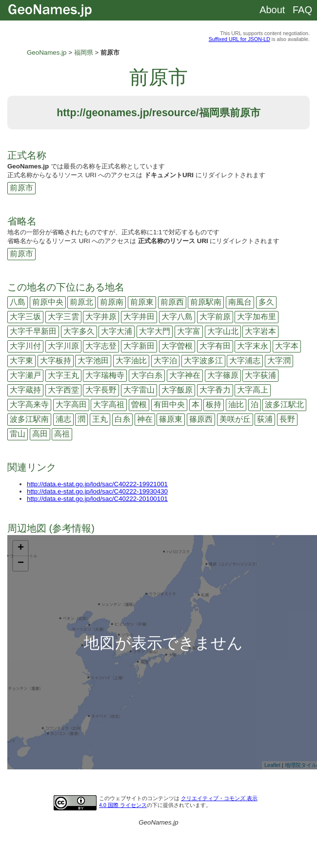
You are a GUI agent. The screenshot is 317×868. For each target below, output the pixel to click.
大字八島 (177, 317)
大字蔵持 (25, 390)
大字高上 (253, 390)
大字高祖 (109, 404)
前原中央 (48, 302)
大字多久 (79, 331)
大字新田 (139, 346)
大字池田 (93, 361)
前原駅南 (206, 302)
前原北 (81, 302)
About (272, 10)
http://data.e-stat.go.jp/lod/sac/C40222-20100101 (97, 499)
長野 (287, 419)
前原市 (21, 188)
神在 (145, 419)
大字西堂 (63, 390)
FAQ (302, 10)
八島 (18, 302)
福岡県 (84, 52)
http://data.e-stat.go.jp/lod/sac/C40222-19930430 (97, 491)
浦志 (63, 419)
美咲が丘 (235, 419)
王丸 (100, 419)
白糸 (122, 419)
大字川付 (25, 346)
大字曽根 (177, 346)
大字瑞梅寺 (105, 375)
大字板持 (56, 361)
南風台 (240, 302)
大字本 (287, 346)
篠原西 (201, 419)
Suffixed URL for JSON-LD (239, 39)
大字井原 (101, 317)
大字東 (21, 361)
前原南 (112, 302)
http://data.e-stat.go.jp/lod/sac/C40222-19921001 (97, 484)
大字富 (189, 331)
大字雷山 (139, 390)
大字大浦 (117, 331)
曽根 (139, 404)
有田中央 (169, 404)
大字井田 (139, 317)
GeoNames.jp (47, 52)
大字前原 (215, 317)
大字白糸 (147, 375)
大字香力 (215, 390)
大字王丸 (63, 375)
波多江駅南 (29, 419)
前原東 (142, 302)
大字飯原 (177, 390)
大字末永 (253, 346)
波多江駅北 (284, 404)
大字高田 (71, 404)
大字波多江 (203, 361)
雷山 (18, 434)
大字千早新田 (33, 331)
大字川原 (63, 346)
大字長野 (101, 390)
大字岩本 (260, 331)
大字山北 (223, 331)
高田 (40, 434)
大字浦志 (245, 361)
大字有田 (215, 346)
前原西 (172, 302)
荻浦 (265, 419)
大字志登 (101, 346)
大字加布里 (257, 317)
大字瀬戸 (25, 375)
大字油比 (131, 361)
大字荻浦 (260, 375)
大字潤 (279, 361)
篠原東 (171, 419)
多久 (266, 302)
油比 (236, 404)
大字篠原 (223, 375)
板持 (214, 404)
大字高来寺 (29, 404)
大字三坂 (25, 317)
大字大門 (155, 331)
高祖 (62, 434)
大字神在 (185, 375)
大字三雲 (63, 317)
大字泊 (165, 361)
